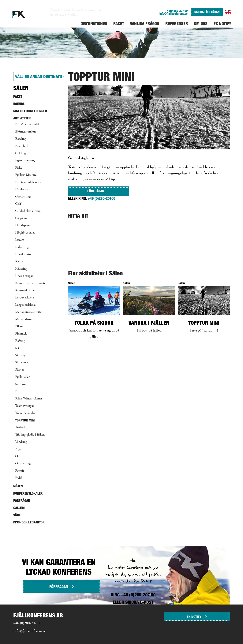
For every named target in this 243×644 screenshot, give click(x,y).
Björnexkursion (25, 132)
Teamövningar (25, 406)
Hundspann (23, 226)
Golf (18, 204)
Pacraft (20, 471)
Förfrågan (99, 191)
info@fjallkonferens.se (174, 14)
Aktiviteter (22, 118)
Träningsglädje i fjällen (30, 435)
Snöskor (21, 384)
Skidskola (22, 363)
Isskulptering (24, 254)
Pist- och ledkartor (29, 522)
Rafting (20, 341)
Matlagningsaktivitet (29, 312)
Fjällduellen (23, 377)
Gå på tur (22, 218)
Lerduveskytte (24, 298)
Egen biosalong (25, 161)
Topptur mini (25, 420)
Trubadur (21, 428)
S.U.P (19, 348)
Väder (18, 515)
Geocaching (23, 197)
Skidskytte (22, 355)
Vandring (21, 442)
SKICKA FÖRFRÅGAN (207, 12)
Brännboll (22, 146)
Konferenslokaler (28, 493)
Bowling (21, 139)
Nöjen (18, 486)
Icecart (20, 240)
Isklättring (22, 247)
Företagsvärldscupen (28, 182)
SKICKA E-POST (139, 602)
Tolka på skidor (26, 413)
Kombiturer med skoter (31, 283)
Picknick (21, 334)
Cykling (21, 153)
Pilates (19, 327)
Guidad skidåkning (28, 211)
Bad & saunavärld (27, 125)
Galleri (19, 508)
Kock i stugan (24, 276)
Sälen (21, 88)
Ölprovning (23, 464)
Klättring (21, 269)
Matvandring (24, 319)
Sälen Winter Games (29, 399)
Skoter (20, 370)
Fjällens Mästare (26, 175)
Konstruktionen (26, 290)
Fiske (19, 168)
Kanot (19, 262)
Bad (18, 391)
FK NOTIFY (197, 617)
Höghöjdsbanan (26, 233)
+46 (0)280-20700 (101, 198)
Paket (18, 97)
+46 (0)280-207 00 (27, 623)
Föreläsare (22, 189)
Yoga (18, 449)
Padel (19, 478)
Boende (19, 104)
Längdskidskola (25, 305)
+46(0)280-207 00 (176, 11)
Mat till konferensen (30, 111)
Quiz (19, 456)
